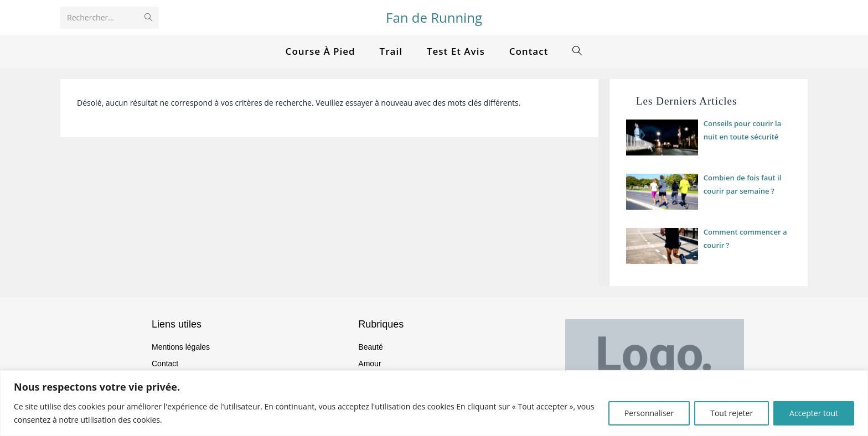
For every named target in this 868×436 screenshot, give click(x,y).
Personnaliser (649, 413)
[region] (434, 403)
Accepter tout (814, 413)
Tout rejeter (732, 413)
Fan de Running (434, 17)
